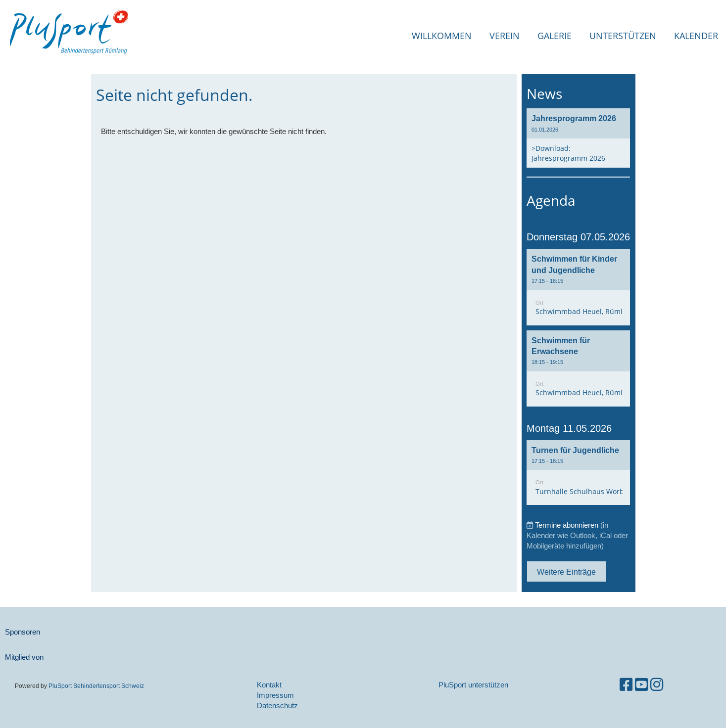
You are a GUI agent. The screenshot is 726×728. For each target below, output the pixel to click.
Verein (505, 36)
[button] (579, 287)
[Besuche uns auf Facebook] (626, 685)
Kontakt (269, 685)
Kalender (696, 36)
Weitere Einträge (566, 572)
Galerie (555, 36)
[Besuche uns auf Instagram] (657, 685)
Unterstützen (623, 36)
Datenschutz (277, 705)
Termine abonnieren (567, 525)
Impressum (275, 695)
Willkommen (442, 36)
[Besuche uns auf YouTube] (641, 685)
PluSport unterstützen (473, 685)
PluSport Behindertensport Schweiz (96, 686)
